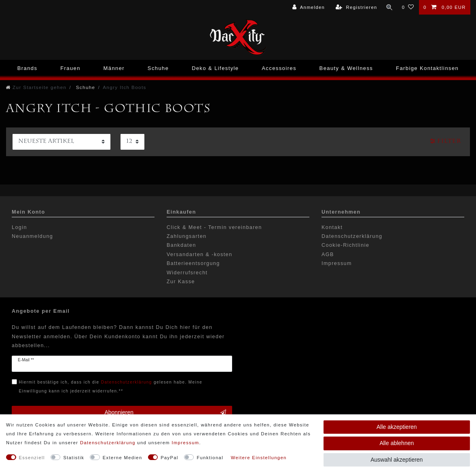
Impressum (337, 263)
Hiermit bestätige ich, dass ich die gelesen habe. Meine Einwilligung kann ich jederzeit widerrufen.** (111, 387)
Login (19, 227)
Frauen (70, 68)
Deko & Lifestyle (215, 68)
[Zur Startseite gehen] (36, 87)
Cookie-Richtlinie (345, 245)
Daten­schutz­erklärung (108, 443)
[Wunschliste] (408, 7)
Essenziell (32, 458)
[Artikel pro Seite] (132, 142)
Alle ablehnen (397, 443)
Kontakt (332, 227)
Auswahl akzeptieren (397, 460)
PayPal (169, 458)
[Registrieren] (356, 7)
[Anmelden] (308, 7)
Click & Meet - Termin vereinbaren (214, 227)
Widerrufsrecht (187, 273)
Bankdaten (181, 245)
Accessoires (279, 68)
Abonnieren (165, 413)
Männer (114, 68)
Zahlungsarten (187, 236)
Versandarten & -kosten (199, 254)
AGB (328, 254)
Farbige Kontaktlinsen (427, 68)
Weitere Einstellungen (259, 458)
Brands (28, 68)
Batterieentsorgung (193, 263)
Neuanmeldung (32, 236)
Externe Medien (123, 458)
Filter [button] (446, 141)
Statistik (74, 458)
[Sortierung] (61, 142)
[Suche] (389, 7)
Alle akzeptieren (397, 427)
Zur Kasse (181, 282)
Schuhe (158, 68)
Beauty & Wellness (346, 68)
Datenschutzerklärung (352, 236)
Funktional (210, 458)
